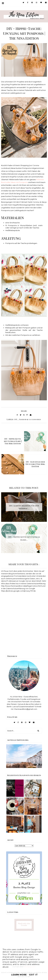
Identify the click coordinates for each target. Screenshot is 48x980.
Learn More (19, 975)
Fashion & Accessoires (30, 419)
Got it (33, 975)
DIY (16, 419)
